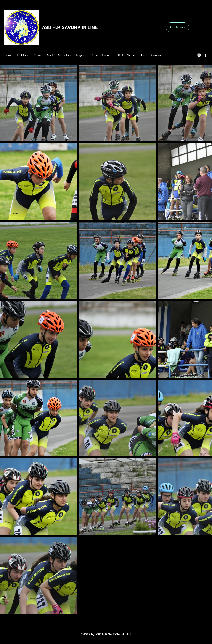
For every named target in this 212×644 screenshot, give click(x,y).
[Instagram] (199, 55)
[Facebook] (206, 55)
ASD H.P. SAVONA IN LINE (70, 28)
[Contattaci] (177, 27)
